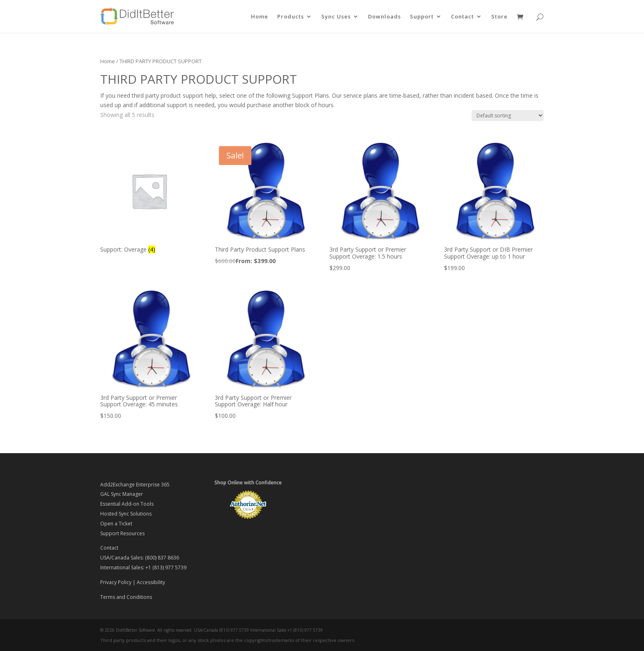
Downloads (384, 17)
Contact (462, 17)
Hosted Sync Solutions (126, 514)
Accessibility (151, 582)
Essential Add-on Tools (127, 504)
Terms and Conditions (126, 597)
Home (260, 17)
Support (422, 17)
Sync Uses (336, 17)
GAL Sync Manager (122, 494)
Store (499, 17)
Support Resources (122, 533)
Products (291, 17)
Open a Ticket (116, 524)
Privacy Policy (116, 582)
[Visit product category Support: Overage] (149, 199)
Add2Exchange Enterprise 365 (135, 485)
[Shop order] (508, 116)
